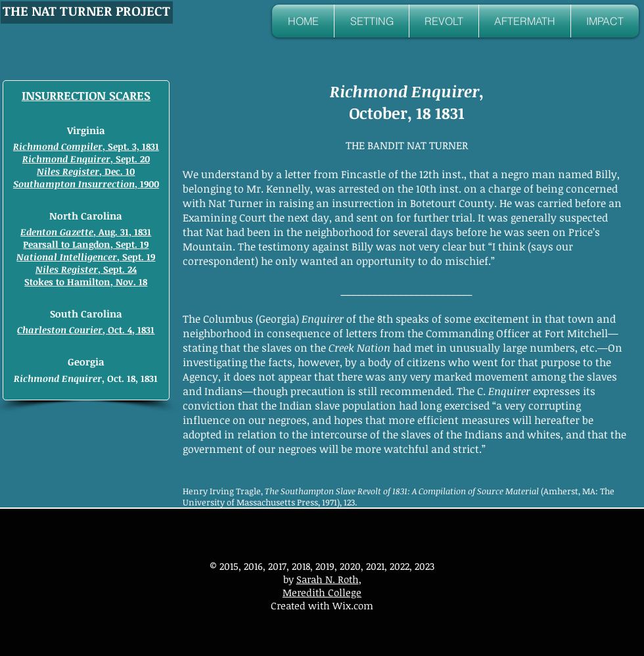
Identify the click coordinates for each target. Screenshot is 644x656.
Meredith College (322, 592)
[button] (372, 21)
